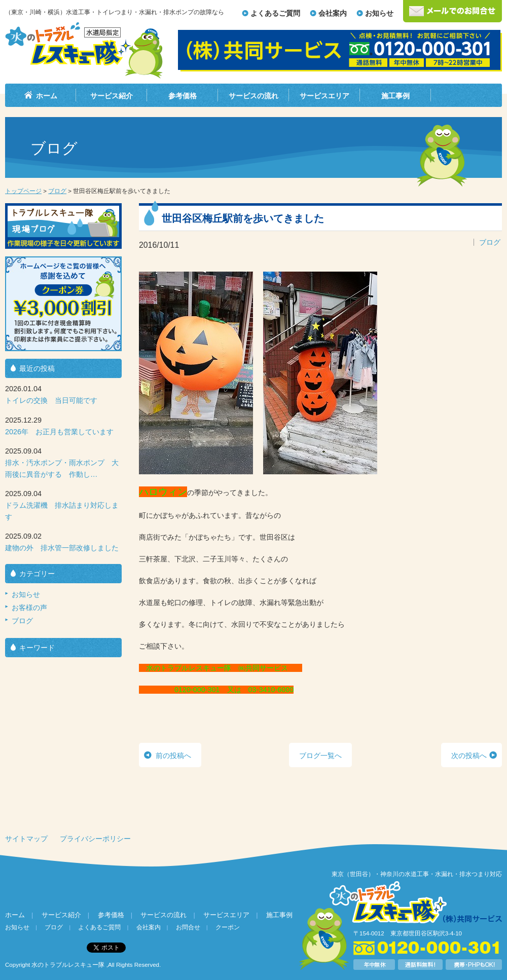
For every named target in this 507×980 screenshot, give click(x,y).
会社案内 (333, 13)
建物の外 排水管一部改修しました (62, 548)
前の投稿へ (173, 756)
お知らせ (379, 13)
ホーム (47, 96)
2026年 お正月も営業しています (59, 432)
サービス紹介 (112, 96)
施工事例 (395, 96)
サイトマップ (26, 839)
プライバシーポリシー (95, 839)
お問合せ (188, 927)
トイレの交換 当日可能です (51, 400)
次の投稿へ (469, 756)
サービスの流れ (253, 96)
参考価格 (183, 96)
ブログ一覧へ (320, 756)
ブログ (57, 191)
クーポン (228, 927)
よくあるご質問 (275, 13)
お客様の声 (29, 608)
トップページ (23, 191)
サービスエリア (324, 96)
